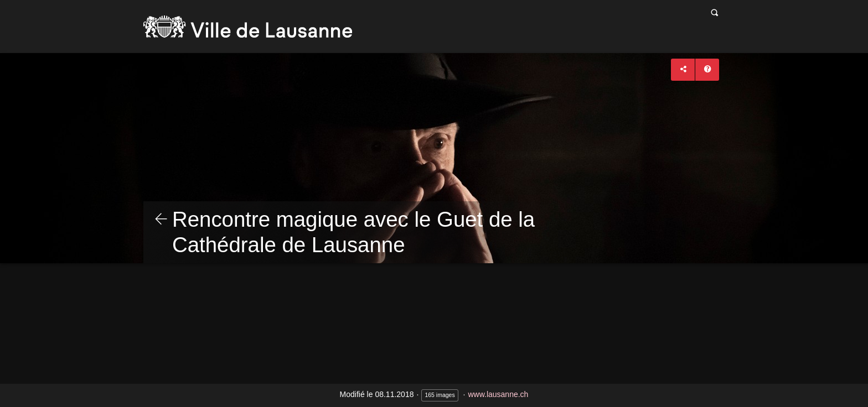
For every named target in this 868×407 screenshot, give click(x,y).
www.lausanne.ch (498, 394)
